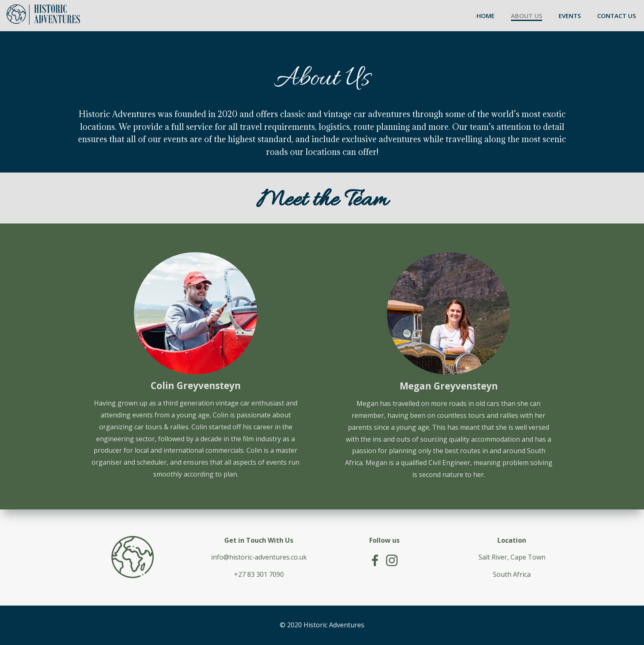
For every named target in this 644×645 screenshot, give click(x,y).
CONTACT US (616, 16)
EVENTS (570, 16)
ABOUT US (527, 16)
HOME (485, 16)
